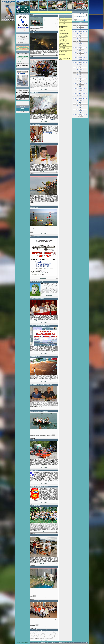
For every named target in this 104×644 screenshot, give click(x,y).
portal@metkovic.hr (23, 110)
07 (83, 26)
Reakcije (61, 19)
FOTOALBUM (84, 10)
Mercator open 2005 (63, 39)
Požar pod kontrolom (63, 20)
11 (76, 26)
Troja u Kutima (62, 54)
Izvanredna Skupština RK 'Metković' (64, 56)
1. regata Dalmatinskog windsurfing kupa (64, 37)
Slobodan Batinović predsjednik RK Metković (64, 41)
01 (83, 28)
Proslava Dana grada (63, 25)
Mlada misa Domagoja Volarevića (64, 27)
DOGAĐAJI (52, 10)
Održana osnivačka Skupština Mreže (65, 59)
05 (87, 26)
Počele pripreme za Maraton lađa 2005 (65, 44)
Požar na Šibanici (63, 23)
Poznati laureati (62, 47)
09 (79, 26)
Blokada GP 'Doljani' (63, 46)
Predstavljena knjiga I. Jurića (65, 35)
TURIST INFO (62, 10)
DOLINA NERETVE (23, 43)
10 (78, 26)
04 (78, 28)
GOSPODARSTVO (73, 10)
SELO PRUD (23, 41)
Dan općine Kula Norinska (64, 34)
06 (85, 26)
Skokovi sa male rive (63, 29)
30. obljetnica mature (63, 51)
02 (81, 28)
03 (79, 28)
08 (81, 26)
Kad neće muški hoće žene (64, 22)
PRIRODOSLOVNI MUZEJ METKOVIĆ (23, 37)
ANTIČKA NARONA (23, 35)
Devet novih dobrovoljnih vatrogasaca (64, 49)
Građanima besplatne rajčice (65, 53)
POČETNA (34, 10)
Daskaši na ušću (62, 30)
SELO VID (23, 39)
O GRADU (43, 10)
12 (74, 26)
